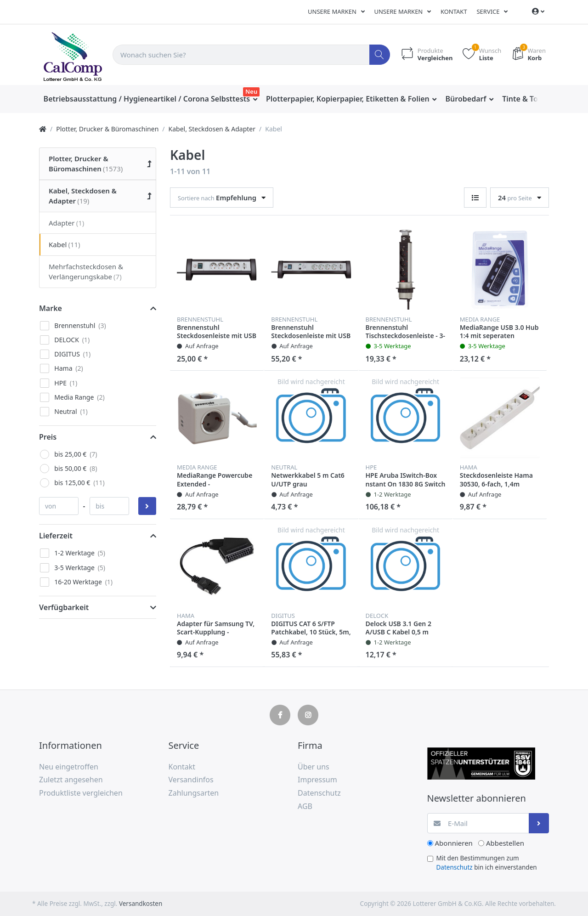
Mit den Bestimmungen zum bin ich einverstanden (487, 863)
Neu (251, 91)
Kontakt (454, 11)
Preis (48, 437)
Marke (51, 308)
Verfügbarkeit (64, 607)
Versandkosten (141, 904)
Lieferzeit (56, 536)
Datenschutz (455, 867)
